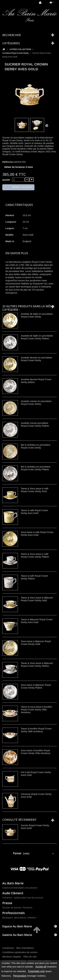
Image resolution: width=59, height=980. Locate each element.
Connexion (40, 2)
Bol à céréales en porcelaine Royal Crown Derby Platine (36, 468)
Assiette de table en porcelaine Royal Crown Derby (37, 315)
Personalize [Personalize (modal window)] (20, 976)
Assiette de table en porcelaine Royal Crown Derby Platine (37, 337)
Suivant (47, 125)
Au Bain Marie (13, 883)
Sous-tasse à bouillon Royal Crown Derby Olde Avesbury (36, 752)
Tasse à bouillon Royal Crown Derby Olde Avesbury (36, 730)
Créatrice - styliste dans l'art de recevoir (23, 898)
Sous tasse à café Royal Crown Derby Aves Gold (37, 533)
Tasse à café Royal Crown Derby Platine (34, 577)
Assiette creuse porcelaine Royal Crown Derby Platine (35, 424)
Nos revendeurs (25, 948)
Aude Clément (13, 893)
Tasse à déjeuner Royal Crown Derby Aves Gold (37, 621)
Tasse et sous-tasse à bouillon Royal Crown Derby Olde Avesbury (37, 709)
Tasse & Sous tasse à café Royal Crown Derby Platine (35, 555)
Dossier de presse (12, 907)
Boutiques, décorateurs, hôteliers (19, 918)
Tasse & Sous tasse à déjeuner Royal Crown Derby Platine (37, 664)
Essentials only (37, 971)
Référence (8, 162)
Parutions (27, 907)
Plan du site (30, 957)
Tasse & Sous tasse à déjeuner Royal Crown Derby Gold (37, 599)
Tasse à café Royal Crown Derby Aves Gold (34, 512)
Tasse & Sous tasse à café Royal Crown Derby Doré (35, 490)
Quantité (6, 180)
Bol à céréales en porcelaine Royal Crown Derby (36, 446)
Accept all (41, 967)
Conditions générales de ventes (20, 952)
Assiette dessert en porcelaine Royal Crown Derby (37, 359)
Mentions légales (12, 957)
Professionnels (14, 913)
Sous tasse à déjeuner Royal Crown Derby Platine (36, 686)
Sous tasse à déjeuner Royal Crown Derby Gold (36, 643)
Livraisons (8, 948)
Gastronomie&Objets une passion (20, 888)
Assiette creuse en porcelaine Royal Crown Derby (36, 403)
